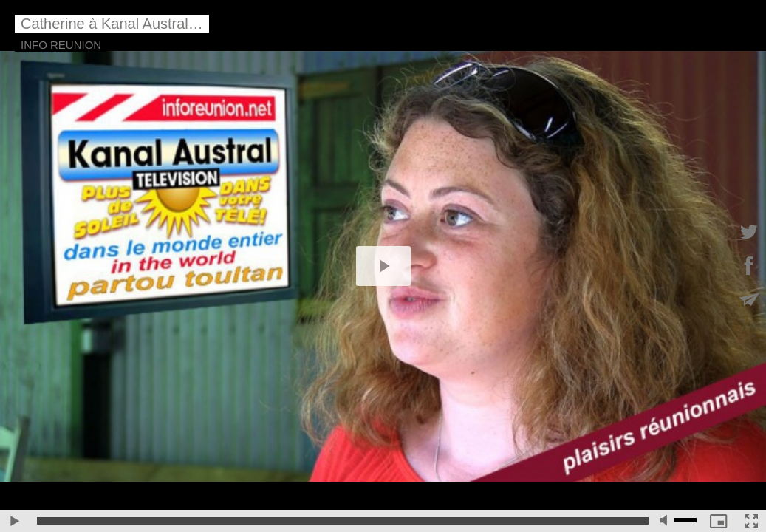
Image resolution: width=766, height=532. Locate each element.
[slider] (343, 521)
